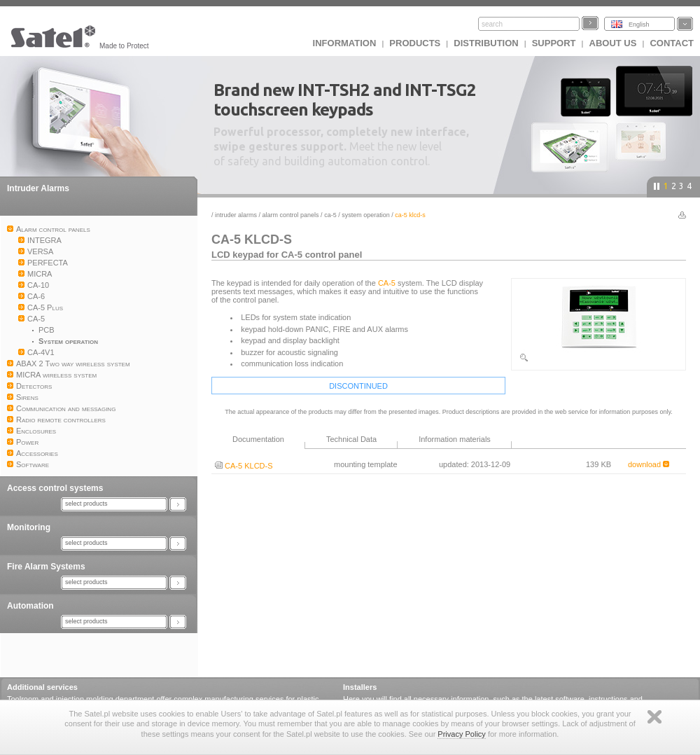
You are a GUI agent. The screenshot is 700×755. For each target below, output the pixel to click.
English (639, 25)
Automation (30, 606)
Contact (672, 43)
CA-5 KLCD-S (244, 466)
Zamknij (654, 717)
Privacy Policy (461, 734)
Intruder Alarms (38, 188)
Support (554, 43)
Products (415, 43)
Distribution (486, 43)
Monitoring (29, 527)
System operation (366, 215)
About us (613, 43)
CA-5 (330, 215)
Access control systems (55, 488)
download (649, 464)
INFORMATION (345, 43)
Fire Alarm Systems (46, 567)
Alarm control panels (291, 215)
